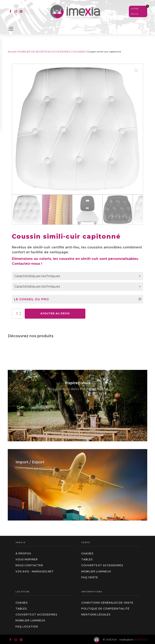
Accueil (12, 52)
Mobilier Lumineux (96, 571)
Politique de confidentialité (105, 609)
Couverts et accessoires (102, 565)
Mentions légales (96, 615)
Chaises (87, 553)
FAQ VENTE (90, 577)
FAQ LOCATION (27, 627)
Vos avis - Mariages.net (35, 571)
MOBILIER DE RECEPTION (34, 52)
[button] (136, 71)
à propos (23, 553)
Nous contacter (29, 565)
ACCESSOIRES (61, 52)
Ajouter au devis (55, 313)
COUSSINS (79, 52)
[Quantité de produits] (18, 314)
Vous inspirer (27, 559)
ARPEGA (141, 640)
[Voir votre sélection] (138, 11)
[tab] (77, 276)
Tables (87, 559)
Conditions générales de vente (107, 603)
